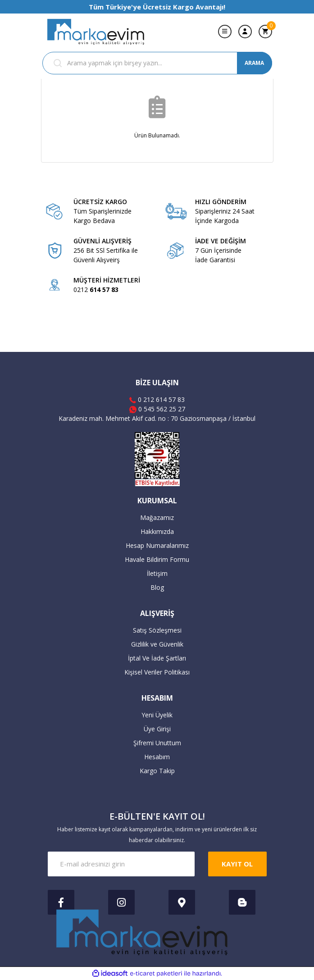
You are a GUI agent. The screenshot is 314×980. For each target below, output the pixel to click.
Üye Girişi (157, 729)
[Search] (157, 63)
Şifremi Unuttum (157, 743)
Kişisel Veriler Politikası (157, 672)
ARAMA (254, 63)
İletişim (157, 573)
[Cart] (265, 32)
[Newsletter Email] (121, 864)
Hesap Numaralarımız (157, 545)
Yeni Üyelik (157, 715)
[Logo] (96, 32)
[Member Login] (245, 32)
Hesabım (157, 757)
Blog (157, 587)
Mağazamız (157, 517)
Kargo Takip (157, 771)
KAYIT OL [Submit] (237, 864)
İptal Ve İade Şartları (157, 658)
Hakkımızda (157, 531)
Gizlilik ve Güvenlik (157, 644)
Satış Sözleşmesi (157, 630)
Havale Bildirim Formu (157, 559)
